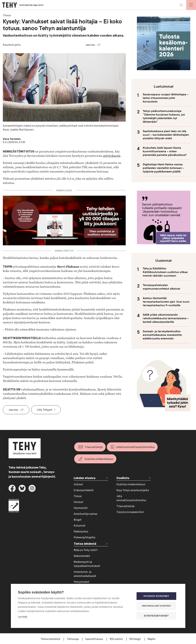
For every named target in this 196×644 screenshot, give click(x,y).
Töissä (78, 496)
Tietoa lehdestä (85, 544)
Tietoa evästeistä (51, 639)
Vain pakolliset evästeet (157, 606)
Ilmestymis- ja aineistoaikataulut (85, 574)
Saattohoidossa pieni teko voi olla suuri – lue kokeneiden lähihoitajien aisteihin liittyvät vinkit (166, 135)
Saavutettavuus (94, 639)
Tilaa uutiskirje (94, 447)
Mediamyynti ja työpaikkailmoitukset (87, 564)
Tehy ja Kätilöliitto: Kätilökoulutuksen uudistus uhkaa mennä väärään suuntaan (165, 272)
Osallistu (123, 478)
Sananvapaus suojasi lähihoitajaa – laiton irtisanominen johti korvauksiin (166, 98)
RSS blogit (135, 639)
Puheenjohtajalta (84, 537)
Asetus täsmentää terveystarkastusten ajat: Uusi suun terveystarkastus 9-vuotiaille (166, 302)
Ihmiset (79, 502)
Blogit (78, 520)
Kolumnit (80, 526)
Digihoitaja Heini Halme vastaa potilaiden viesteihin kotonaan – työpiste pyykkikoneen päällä (164, 168)
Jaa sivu (90, 45)
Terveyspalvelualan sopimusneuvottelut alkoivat (161, 287)
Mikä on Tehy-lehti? (86, 550)
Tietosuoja (73, 639)
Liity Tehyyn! (45, 410)
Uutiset (78, 484)
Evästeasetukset (157, 616)
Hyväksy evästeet (157, 596)
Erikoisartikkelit (84, 490)
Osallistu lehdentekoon (99, 459)
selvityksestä (111, 156)
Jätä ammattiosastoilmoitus (131, 498)
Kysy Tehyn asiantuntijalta (133, 490)
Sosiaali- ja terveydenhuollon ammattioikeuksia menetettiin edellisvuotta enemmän (162, 335)
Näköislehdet (82, 556)
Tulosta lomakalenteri (130, 512)
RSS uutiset (117, 639)
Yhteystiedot (82, 582)
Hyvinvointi (81, 508)
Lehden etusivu (85, 478)
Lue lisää (23, 617)
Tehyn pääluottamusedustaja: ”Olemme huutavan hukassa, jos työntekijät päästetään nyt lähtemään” (164, 116)
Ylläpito (151, 639)
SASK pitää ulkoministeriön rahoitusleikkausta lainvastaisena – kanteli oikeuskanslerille (166, 318)
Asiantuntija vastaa (85, 514)
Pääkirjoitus (81, 532)
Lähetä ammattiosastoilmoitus (135, 447)
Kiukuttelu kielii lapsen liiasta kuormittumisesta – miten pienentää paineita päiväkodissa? (165, 151)
